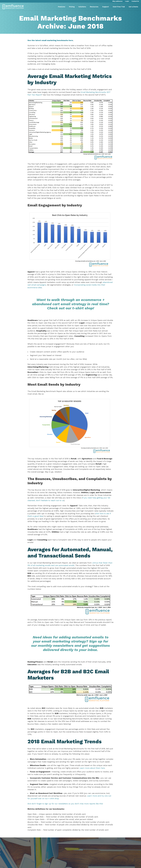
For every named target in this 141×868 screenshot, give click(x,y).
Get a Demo (133, 7)
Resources (94, 7)
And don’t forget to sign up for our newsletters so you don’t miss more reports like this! (66, 819)
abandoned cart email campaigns (51, 286)
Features (62, 7)
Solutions (82, 7)
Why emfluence (117, 1)
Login (127, 1)
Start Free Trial (119, 7)
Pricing (72, 7)
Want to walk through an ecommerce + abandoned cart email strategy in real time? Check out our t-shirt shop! (71, 305)
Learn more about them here (98, 783)
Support (106, 7)
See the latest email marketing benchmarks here (51, 44)
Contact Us (135, 1)
